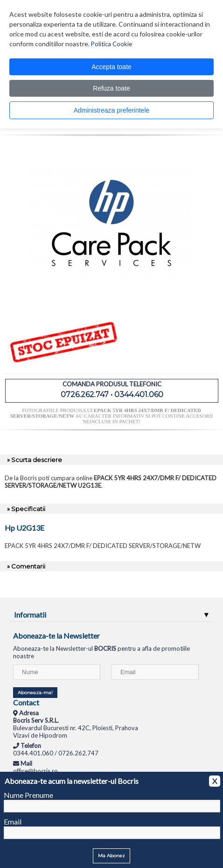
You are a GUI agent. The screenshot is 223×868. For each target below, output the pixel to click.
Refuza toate (111, 88)
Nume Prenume (28, 795)
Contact (26, 702)
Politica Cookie (111, 44)
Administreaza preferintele (112, 110)
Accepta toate (111, 67)
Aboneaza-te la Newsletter (56, 636)
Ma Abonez (111, 856)
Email (13, 822)
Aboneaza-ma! (35, 693)
